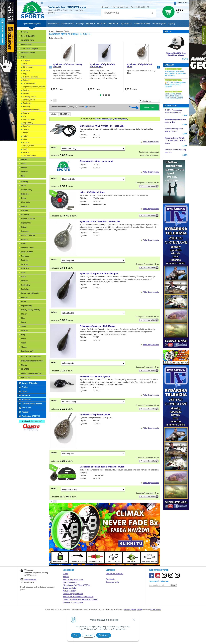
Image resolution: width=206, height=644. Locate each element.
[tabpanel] (68, 67)
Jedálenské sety (29, 83)
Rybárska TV (126, 24)
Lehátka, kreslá (29, 100)
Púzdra (26, 113)
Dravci (24, 164)
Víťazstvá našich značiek (32, 404)
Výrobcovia (26, 377)
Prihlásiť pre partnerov (115, 574)
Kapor (24, 57)
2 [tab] (103, 95)
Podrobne (91, 107)
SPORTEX (25, 369)
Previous (51, 67)
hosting (139, 610)
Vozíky (26, 149)
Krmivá (26, 90)
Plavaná (24, 172)
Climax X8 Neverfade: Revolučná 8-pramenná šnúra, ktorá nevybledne (174, 96)
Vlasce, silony (28, 146)
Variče (24, 339)
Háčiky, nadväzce (28, 219)
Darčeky (25, 210)
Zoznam (81, 107)
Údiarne (24, 330)
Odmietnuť (104, 635)
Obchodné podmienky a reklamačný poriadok (80, 599)
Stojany (26, 129)
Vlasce (24, 347)
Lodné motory (27, 252)
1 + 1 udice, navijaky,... (30, 49)
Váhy (25, 139)
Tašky (25, 136)
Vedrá (24, 343)
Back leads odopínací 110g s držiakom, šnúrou (102, 467)
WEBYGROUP (156, 610)
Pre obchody (26, 44)
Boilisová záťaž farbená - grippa (95, 376)
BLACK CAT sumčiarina (31, 357)
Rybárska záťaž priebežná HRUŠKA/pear (102, 65)
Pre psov (25, 297)
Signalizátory (28, 123)
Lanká (24, 244)
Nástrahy (25, 260)
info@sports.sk (121, 7)
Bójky (25, 74)
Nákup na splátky (70, 591)
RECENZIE (114, 24)
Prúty (25, 64)
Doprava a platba (70, 588)
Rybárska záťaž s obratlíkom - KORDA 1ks (100, 221)
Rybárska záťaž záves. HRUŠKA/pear (98, 326)
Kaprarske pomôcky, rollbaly (34, 87)
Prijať (76, 635)
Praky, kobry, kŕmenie (31, 110)
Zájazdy (172, 24)
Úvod (106, 7)
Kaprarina (26, 395)
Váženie (26, 143)
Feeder (24, 159)
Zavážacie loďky (29, 156)
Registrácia (110, 579)
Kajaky (24, 227)
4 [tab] (109, 95)
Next (159, 67)
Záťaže (26, 152)
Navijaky (26, 61)
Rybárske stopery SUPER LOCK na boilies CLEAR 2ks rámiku (176, 141)
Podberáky (27, 103)
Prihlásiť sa (182, 3)
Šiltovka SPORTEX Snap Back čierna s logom (176, 54)
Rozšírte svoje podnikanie (73, 594)
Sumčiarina (27, 400)
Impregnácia (26, 223)
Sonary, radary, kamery (31, 310)
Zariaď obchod (68, 24)
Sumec (24, 168)
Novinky (25, 32)
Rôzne (24, 302)
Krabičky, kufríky (28, 235)
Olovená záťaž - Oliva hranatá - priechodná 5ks (102, 126)
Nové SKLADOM (28, 36)
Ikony (72, 107)
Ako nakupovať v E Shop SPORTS (76, 585)
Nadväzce (25, 256)
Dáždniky (27, 80)
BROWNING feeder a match (32, 361)
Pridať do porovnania (151, 142)
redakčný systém (130, 610)
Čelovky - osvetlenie (31, 77)
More (23, 176)
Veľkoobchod (53, 24)
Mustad (24, 365)
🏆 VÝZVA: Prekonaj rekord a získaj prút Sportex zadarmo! (175, 85)
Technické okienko (142, 24)
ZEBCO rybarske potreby (31, 373)
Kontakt (66, 577)
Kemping (25, 231)
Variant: (54, 148)
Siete (23, 318)
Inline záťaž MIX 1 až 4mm (92, 192)
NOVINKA (90, 24)
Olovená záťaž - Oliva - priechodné (96, 161)
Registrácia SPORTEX (31, 416)
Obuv (23, 273)
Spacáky (26, 126)
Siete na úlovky (29, 120)
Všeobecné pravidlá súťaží (73, 580)
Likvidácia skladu (28, 53)
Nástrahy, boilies (29, 97)
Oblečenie (25, 268)
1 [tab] (100, 95)
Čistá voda (26, 202)
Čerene (24, 206)
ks (145, 186)
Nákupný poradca (70, 582)
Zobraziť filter (149, 107)
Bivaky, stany (28, 67)
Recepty (25, 412)
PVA (25, 116)
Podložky (27, 106)
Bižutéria (27, 70)
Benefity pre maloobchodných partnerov (78, 597)
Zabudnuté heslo (112, 582)
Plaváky (24, 281)
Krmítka (26, 93)
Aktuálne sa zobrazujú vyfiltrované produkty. (112, 119)
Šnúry (25, 133)
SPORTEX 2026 (27, 40)
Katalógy (80, 24)
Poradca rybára (159, 24)
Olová (24, 277)
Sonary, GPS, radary (30, 383)
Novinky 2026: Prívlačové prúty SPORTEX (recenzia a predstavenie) (175, 73)
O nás (65, 574)
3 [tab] (106, 95)
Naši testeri (27, 408)
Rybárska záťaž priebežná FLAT (95, 415)
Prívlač (25, 387)
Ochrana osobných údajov (73, 602)
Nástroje (25, 264)
